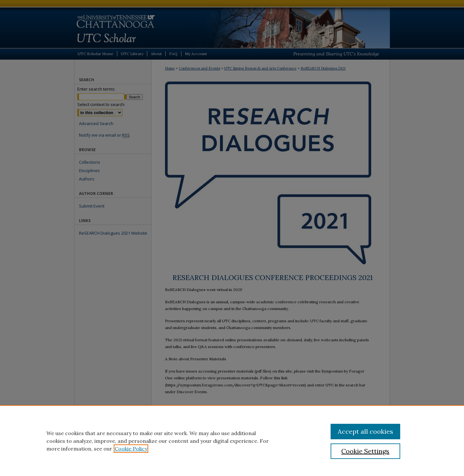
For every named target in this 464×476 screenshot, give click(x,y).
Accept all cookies (365, 431)
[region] (232, 441)
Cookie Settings (365, 451)
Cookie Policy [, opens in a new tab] (131, 449)
